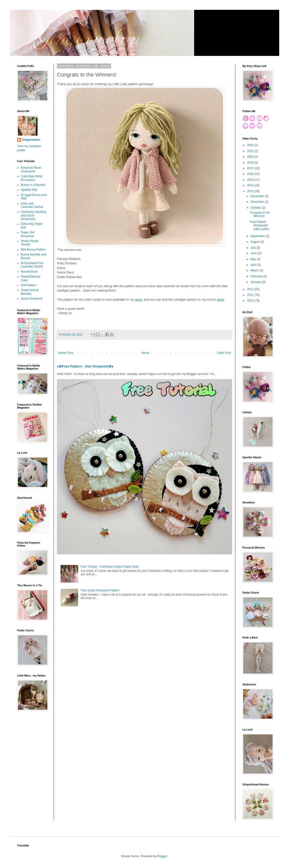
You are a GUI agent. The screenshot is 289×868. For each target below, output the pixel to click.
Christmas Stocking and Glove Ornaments (33, 215)
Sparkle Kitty (29, 190)
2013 (251, 191)
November (258, 202)
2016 (251, 174)
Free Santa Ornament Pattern (100, 590)
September (258, 236)
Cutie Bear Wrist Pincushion (31, 178)
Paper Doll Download (28, 234)
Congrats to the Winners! (260, 214)
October (256, 208)
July (254, 248)
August (256, 242)
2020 (251, 157)
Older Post (224, 353)
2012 (251, 289)
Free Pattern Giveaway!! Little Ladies (259, 225)
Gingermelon (31, 140)
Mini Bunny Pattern (33, 250)
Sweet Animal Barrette (30, 292)
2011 (251, 295)
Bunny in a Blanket (33, 185)
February (257, 276)
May (254, 259)
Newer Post (66, 353)
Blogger (162, 856)
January (256, 282)
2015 (251, 180)
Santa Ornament (32, 299)
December (258, 196)
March (255, 270)
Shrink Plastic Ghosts (30, 243)
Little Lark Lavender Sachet (32, 205)
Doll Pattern (29, 285)
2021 (251, 151)
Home (145, 353)
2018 (251, 163)
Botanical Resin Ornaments (31, 169)
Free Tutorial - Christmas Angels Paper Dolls (110, 567)
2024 (251, 145)
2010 (251, 301)
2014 (251, 185)
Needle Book (29, 272)
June (254, 253)
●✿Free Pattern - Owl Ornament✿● (85, 366)
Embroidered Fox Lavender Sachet (32, 265)
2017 (251, 168)
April (254, 265)
